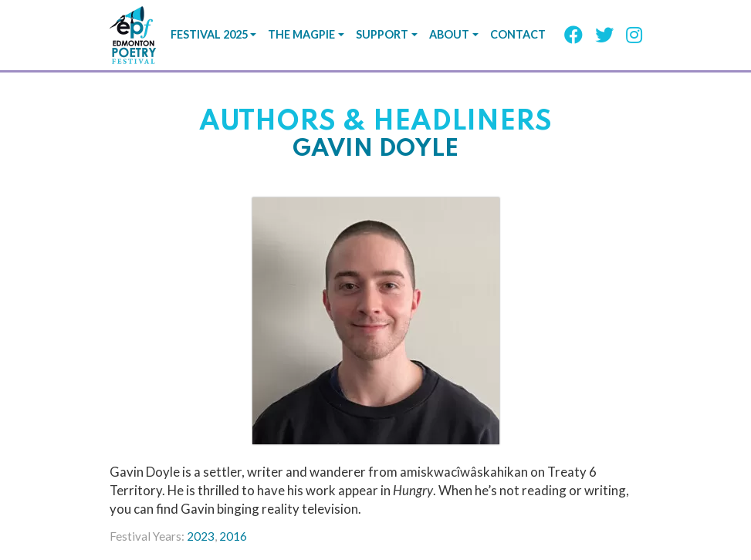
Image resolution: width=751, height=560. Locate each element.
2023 (201, 536)
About (449, 35)
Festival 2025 (209, 35)
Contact (518, 35)
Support (382, 35)
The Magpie (301, 35)
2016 (233, 536)
